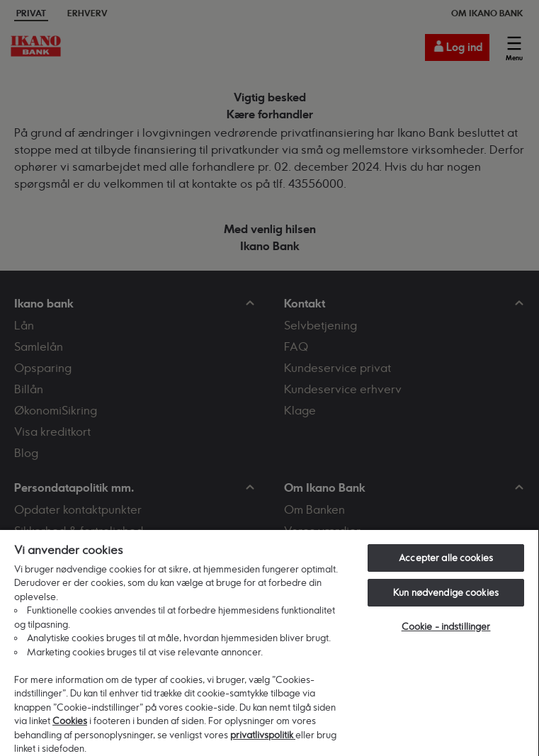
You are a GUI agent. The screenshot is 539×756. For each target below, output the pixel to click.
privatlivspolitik (263, 735)
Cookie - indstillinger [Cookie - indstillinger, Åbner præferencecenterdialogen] (446, 626)
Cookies (70, 721)
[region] (269, 642)
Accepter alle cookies (446, 558)
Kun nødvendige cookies (446, 592)
